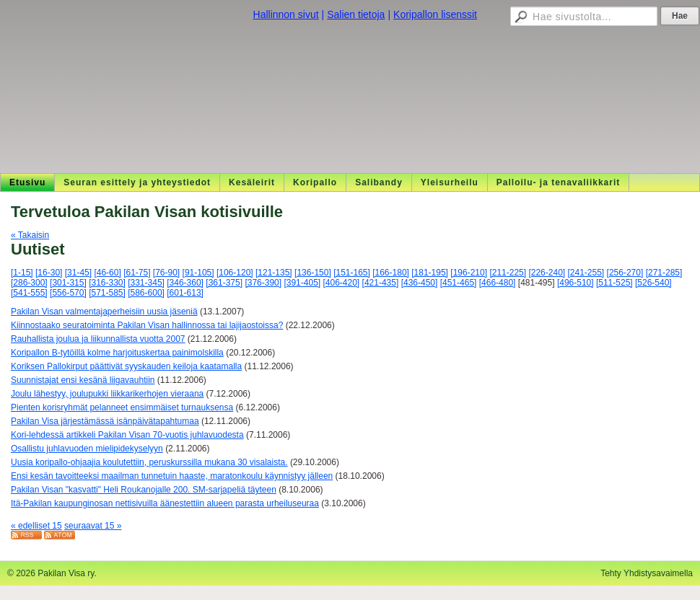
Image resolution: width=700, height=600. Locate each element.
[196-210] (469, 273)
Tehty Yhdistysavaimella (647, 573)
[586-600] (146, 293)
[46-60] (107, 273)
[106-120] (235, 273)
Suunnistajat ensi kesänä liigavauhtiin (83, 380)
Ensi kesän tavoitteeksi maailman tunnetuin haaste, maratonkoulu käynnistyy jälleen (172, 476)
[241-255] (586, 273)
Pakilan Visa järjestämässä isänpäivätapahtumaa (105, 421)
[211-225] (508, 273)
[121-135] (274, 273)
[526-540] (653, 283)
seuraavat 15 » (93, 526)
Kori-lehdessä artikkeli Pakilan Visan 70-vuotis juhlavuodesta (127, 435)
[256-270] (625, 273)
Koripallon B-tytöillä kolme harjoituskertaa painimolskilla (117, 353)
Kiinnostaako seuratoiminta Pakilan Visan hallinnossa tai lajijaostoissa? (147, 325)
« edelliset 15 (36, 526)
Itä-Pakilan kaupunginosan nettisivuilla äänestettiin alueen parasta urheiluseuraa (165, 503)
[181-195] (430, 273)
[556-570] (68, 293)
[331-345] (146, 283)
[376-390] (263, 283)
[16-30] (49, 273)
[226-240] (547, 273)
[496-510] (576, 283)
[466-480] (498, 283)
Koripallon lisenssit (435, 14)
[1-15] (22, 273)
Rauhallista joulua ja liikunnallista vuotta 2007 (98, 339)
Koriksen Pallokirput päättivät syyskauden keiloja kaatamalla (126, 366)
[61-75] (137, 273)
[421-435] (381, 283)
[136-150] (313, 273)
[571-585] (107, 293)
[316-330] (107, 283)
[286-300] (29, 283)
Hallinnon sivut (286, 14)
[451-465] (459, 283)
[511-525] (614, 283)
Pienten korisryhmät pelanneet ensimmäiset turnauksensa (122, 407)
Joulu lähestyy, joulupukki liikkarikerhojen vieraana (107, 394)
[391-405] (302, 283)
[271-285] (664, 273)
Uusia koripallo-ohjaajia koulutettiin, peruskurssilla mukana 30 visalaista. (149, 462)
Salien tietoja (356, 14)
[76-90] (166, 273)
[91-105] (198, 273)
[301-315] (68, 283)
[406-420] (342, 283)
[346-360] (185, 283)
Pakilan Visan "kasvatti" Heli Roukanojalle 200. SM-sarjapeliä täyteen (144, 490)
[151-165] (352, 273)
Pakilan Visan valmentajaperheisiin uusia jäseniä (104, 312)
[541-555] (29, 293)
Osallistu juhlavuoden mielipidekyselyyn (87, 449)
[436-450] (420, 283)
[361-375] (224, 283)
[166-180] (391, 273)
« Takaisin (30, 235)
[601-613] (185, 293)
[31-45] (78, 273)
